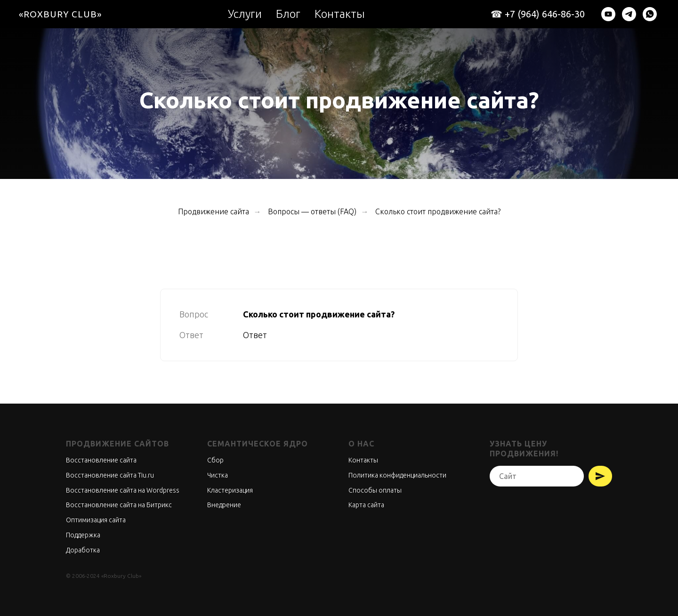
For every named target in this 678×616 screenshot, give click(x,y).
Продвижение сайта (214, 211)
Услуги (245, 14)
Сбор (215, 460)
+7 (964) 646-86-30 (545, 14)
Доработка (83, 550)
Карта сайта (366, 505)
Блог (288, 14)
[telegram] (629, 14)
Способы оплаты (375, 490)
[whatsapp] (650, 14)
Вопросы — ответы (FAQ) (312, 211)
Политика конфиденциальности (397, 475)
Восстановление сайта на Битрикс (119, 505)
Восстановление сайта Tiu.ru (110, 475)
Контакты (340, 14)
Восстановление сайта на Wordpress (123, 490)
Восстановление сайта (101, 460)
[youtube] (608, 14)
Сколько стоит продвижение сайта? (438, 211)
